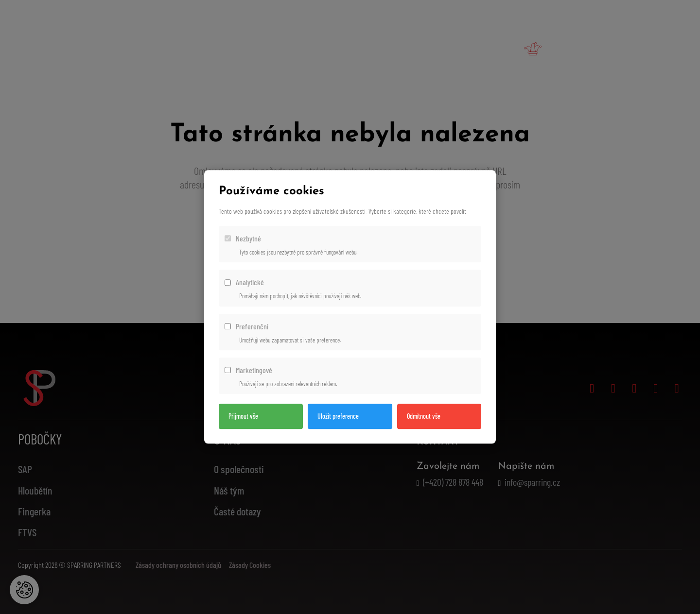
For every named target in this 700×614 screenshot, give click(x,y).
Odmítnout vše (424, 417)
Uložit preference (338, 417)
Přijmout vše (243, 417)
